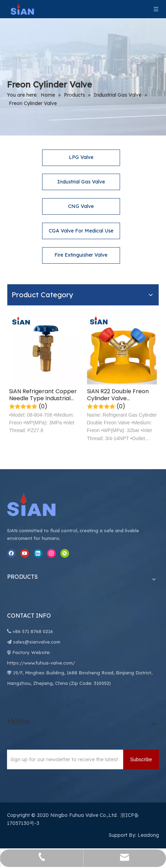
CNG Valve (81, 206)
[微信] (65, 553)
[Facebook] (11, 553)
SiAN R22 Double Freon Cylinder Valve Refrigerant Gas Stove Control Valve (118, 395)
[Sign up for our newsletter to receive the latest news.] (63, 759)
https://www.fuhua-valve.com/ (41, 663)
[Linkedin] (38, 553)
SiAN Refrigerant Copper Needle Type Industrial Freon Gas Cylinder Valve (44, 395)
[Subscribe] (141, 759)
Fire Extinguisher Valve (81, 255)
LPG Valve (81, 157)
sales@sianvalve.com (37, 642)
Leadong (148, 835)
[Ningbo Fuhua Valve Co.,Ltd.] (39, 505)
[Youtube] (25, 553)
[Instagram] (51, 553)
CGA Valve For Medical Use (81, 231)
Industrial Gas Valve (81, 182)
